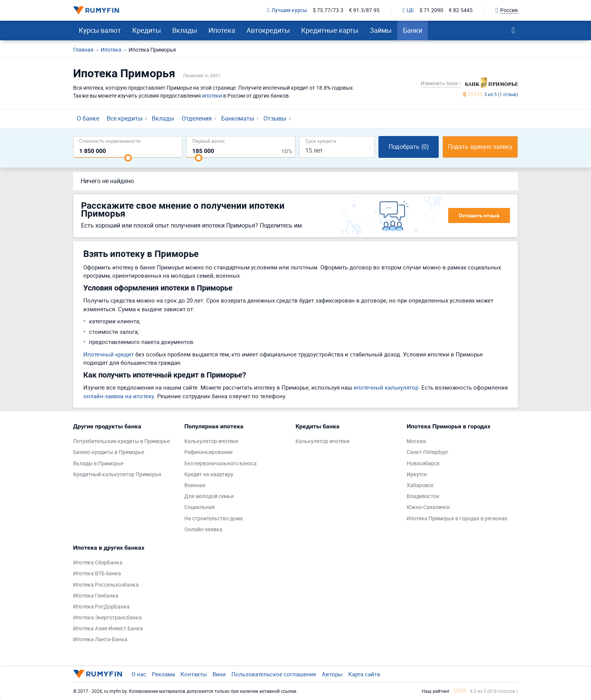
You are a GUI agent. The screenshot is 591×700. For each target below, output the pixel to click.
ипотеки (212, 96)
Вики (219, 674)
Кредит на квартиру (209, 475)
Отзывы (275, 118)
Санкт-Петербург (428, 452)
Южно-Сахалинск (428, 507)
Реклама (163, 674)
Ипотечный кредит (109, 354)
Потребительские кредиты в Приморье (121, 441)
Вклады (185, 30)
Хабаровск (420, 485)
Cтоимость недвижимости (110, 141)
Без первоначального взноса (220, 464)
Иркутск (417, 475)
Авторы (332, 674)
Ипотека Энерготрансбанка (107, 618)
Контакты (194, 674)
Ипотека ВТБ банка (97, 574)
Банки (413, 30)
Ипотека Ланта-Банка (100, 640)
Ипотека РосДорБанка (101, 607)
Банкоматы (238, 118)
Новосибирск (423, 464)
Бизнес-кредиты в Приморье (109, 452)
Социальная (200, 507)
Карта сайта (364, 674)
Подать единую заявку (480, 147)
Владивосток (423, 496)
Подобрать (409, 147)
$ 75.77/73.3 (328, 10)
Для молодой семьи (209, 496)
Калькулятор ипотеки (211, 441)
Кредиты (147, 30)
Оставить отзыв (479, 216)
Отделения (197, 118)
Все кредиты (125, 118)
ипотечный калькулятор (386, 387)
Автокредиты (268, 30)
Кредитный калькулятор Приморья (117, 475)
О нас (139, 674)
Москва (416, 441)
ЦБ (408, 11)
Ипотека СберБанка (98, 563)
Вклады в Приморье (98, 464)
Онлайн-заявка (203, 530)
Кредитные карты (330, 30)
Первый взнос (209, 141)
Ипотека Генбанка (96, 596)
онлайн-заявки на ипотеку (119, 396)
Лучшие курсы (287, 10)
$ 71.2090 (431, 10)
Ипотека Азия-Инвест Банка (108, 629)
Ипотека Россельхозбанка (106, 585)
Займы (381, 30)
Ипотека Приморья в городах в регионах (457, 519)
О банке (88, 118)
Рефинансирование (208, 452)
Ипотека (222, 30)
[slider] (128, 158)
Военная (195, 485)
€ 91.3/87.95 (364, 10)
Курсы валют (100, 30)
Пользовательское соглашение (274, 674)
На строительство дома (214, 519)
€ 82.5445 (461, 10)
